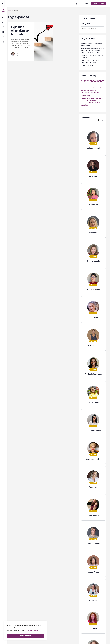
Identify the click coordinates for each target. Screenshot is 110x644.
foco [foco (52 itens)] (99, 90)
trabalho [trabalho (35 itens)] (99, 103)
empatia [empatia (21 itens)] (91, 84)
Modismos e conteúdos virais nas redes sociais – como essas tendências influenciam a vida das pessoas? (92, 50)
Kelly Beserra (93, 346)
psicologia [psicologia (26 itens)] (84, 101)
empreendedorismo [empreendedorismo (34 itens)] (87, 86)
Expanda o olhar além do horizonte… (23, 31)
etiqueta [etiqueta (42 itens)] (93, 90)
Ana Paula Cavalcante (93, 374)
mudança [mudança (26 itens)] (93, 96)
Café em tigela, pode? (87, 65)
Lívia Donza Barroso (93, 431)
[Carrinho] (81, 4)
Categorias (86, 24)
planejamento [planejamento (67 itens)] (97, 98)
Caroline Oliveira (93, 544)
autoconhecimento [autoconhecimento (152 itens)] (93, 81)
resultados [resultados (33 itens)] (84, 103)
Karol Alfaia (93, 204)
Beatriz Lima (93, 628)
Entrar (87, 4)
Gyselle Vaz (22, 54)
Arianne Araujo (93, 572)
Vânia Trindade (93, 515)
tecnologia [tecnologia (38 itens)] (92, 103)
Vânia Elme (93, 318)
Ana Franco (93, 233)
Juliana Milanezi (93, 148)
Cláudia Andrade (93, 261)
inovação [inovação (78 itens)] (85, 93)
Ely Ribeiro (93, 176)
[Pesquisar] (76, 4)
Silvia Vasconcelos (93, 459)
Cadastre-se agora (98, 4)
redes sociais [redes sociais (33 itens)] (92, 101)
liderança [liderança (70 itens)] (95, 93)
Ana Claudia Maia (93, 289)
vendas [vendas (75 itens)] (84, 105)
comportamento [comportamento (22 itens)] (85, 84)
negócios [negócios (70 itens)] (85, 98)
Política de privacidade (32, 631)
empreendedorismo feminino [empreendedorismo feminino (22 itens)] (88, 88)
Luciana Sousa (93, 600)
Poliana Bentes (93, 402)
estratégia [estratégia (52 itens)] (85, 90)
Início (12, 11)
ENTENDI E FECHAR (25, 636)
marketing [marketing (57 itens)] (85, 96)
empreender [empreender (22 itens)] (99, 88)
